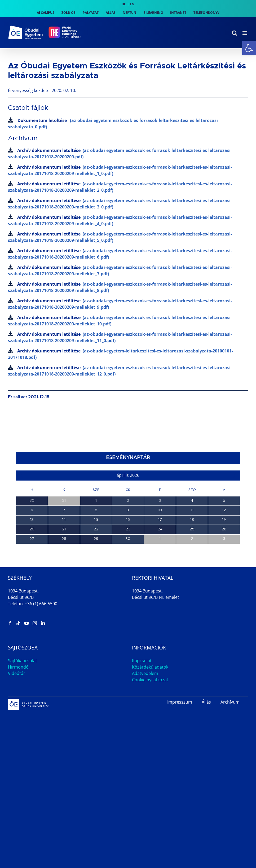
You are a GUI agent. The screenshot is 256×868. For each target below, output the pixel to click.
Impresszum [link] (180, 776)
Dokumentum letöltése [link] (114, 124)
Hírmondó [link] (18, 741)
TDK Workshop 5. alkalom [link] (39, 569)
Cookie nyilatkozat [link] (150, 753)
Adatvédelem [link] (145, 747)
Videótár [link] (17, 747)
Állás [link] (206, 776)
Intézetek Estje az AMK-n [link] (39, 614)
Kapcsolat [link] (142, 734)
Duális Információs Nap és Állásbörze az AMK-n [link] (58, 592)
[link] (249, 48)
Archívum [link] (230, 776)
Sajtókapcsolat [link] (23, 734)
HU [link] (124, 4)
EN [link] (132, 4)
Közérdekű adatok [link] (150, 741)
